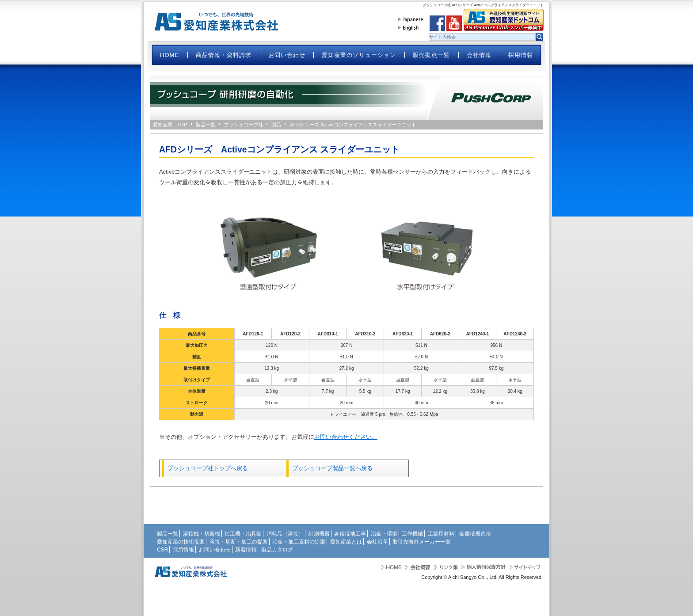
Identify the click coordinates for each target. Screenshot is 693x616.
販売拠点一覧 (431, 55)
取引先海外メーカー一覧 (422, 542)
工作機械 (412, 534)
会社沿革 (377, 542)
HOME (169, 55)
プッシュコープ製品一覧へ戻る (332, 468)
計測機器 (319, 534)
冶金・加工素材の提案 (299, 542)
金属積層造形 (475, 534)
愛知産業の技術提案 (181, 542)
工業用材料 (441, 534)
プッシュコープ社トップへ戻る (208, 468)
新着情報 (246, 550)
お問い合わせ (287, 55)
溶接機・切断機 (202, 534)
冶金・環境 (384, 534)
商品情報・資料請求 (224, 55)
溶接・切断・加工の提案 (239, 542)
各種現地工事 (350, 534)
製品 (276, 125)
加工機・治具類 (243, 534)
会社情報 (479, 55)
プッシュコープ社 (244, 125)
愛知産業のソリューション (359, 55)
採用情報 (521, 55)
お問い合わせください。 (346, 437)
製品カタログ (277, 550)
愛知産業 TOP (170, 125)
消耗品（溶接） (285, 534)
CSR (162, 550)
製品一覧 (206, 125)
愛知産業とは (346, 542)
